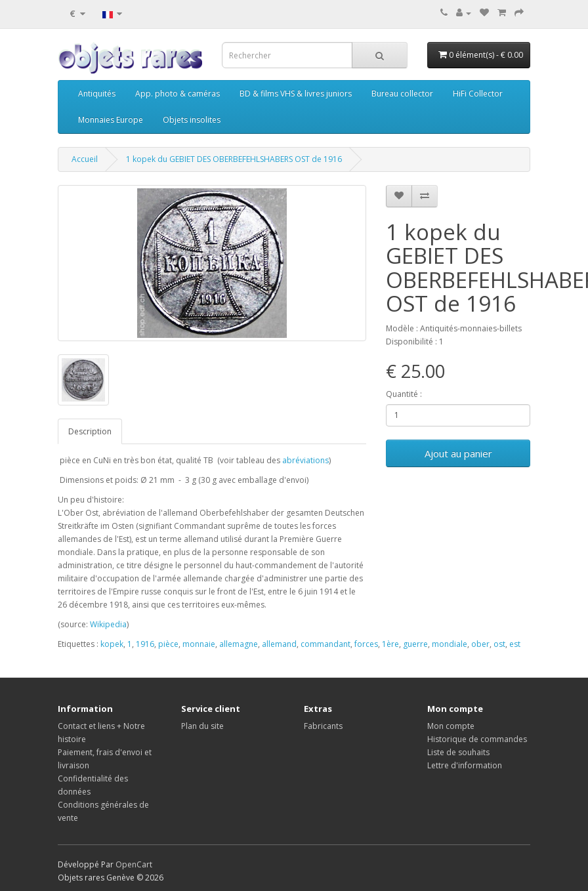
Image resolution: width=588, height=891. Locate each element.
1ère (390, 644)
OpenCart (134, 864)
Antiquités (97, 93)
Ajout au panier (458, 453)
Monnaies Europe (111, 120)
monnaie (199, 644)
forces (366, 644)
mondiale (450, 644)
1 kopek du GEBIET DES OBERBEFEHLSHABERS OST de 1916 (234, 159)
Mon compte (451, 726)
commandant (325, 644)
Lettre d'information (465, 765)
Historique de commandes (477, 739)
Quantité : (404, 394)
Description (90, 431)
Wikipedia (108, 624)
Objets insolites (192, 120)
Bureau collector (402, 93)
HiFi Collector (478, 93)
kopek (112, 644)
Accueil (85, 159)
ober (480, 644)
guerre (415, 644)
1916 (145, 644)
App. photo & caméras (178, 93)
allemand (279, 644)
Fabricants (323, 726)
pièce (168, 644)
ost (499, 644)
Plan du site (202, 726)
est (515, 644)
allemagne (239, 644)
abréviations (305, 460)
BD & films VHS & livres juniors (296, 93)
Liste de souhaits (458, 752)
